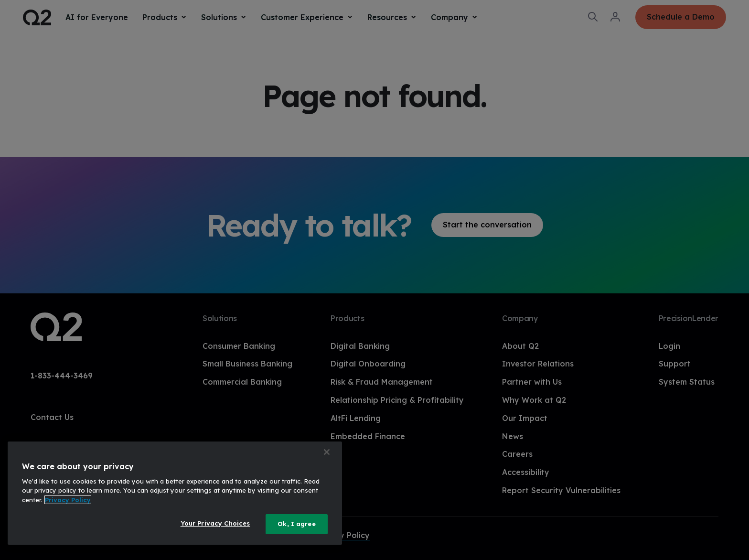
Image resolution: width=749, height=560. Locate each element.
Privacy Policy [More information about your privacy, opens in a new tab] (68, 500)
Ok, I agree (296, 524)
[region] (175, 493)
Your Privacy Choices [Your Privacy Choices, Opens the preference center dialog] (215, 523)
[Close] (327, 452)
